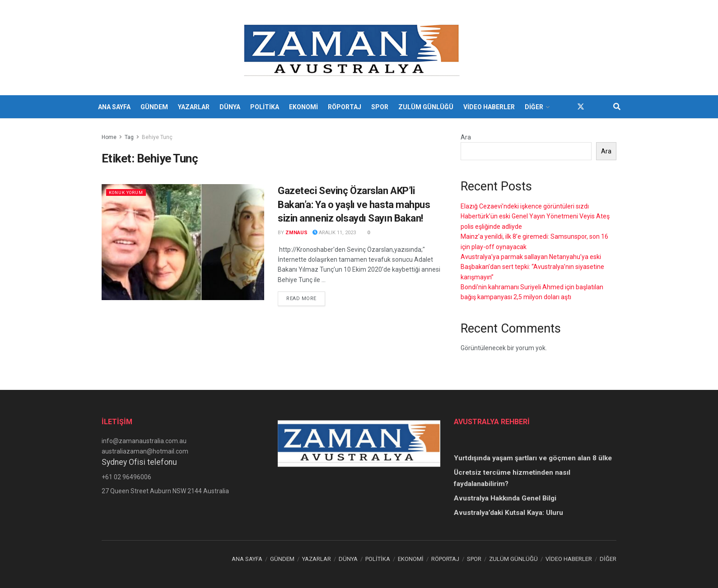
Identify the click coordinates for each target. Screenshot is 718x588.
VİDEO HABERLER (489, 107)
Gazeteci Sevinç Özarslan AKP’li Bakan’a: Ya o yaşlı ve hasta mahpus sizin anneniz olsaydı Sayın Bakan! (354, 205)
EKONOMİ (303, 107)
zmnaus (296, 233)
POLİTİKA (265, 107)
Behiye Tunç (157, 137)
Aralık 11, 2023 (334, 233)
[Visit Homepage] (353, 48)
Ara (466, 137)
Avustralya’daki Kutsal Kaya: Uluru (508, 513)
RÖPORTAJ (345, 107)
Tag (129, 137)
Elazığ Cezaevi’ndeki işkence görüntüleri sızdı (525, 206)
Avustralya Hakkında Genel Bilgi (505, 498)
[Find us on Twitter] (581, 107)
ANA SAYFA (114, 107)
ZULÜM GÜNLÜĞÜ (426, 107)
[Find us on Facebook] (564, 107)
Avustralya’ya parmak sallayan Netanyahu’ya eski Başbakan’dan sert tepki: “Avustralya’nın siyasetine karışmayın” (532, 267)
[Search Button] (617, 107)
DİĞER (534, 107)
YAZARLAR (194, 107)
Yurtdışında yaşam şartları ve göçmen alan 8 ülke (533, 458)
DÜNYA (230, 107)
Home (109, 137)
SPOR (380, 107)
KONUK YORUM (130, 192)
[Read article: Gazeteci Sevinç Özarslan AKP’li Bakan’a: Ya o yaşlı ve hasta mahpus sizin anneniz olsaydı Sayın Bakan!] (183, 242)
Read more (306, 298)
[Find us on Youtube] (597, 107)
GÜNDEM (154, 107)
